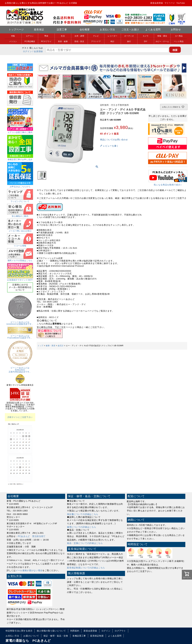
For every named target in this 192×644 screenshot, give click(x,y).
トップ (40, 346)
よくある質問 (153, 29)
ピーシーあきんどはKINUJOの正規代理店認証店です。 (20, 369)
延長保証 (39, 29)
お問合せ (176, 29)
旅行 (129, 41)
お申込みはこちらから (20, 186)
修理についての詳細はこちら (81, 527)
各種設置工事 (79, 636)
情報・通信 (162, 36)
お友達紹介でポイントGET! (20, 279)
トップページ (16, 29)
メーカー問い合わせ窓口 (20, 230)
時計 (112, 41)
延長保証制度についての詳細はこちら (86, 568)
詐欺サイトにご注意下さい (20, 417)
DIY (146, 41)
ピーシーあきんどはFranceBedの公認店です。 (20, 336)
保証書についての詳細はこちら (83, 514)
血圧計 (61, 346)
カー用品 (179, 36)
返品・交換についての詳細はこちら (85, 543)
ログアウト (120, 631)
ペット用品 (179, 41)
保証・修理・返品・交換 (56, 636)
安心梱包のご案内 (20, 215)
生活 (63, 36)
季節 (46, 36)
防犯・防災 (79, 41)
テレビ (96, 36)
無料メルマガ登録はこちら (20, 260)
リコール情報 (20, 245)
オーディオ (129, 36)
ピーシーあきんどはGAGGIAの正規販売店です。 (20, 322)
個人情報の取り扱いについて (51, 631)
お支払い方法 (107, 29)
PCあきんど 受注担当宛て (32, 536)
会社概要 (85, 29)
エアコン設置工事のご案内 (20, 131)
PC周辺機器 (30, 41)
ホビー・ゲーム (162, 41)
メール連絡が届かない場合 (29, 570)
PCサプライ (46, 41)
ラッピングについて (20, 200)
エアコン (30, 36)
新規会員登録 (157, 3)
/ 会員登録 (38, 51)
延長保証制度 (97, 636)
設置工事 (62, 29)
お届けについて (31, 636)
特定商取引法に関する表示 (19, 631)
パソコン (13, 41)
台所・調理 (79, 36)
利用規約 (75, 631)
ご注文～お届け (130, 29)
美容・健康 (63, 41)
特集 (13, 36)
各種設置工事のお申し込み (20, 158)
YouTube (181, 3)
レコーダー (113, 36)
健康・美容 (51, 346)
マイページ (170, 3)
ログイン (27, 51)
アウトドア (96, 41)
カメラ (146, 36)
